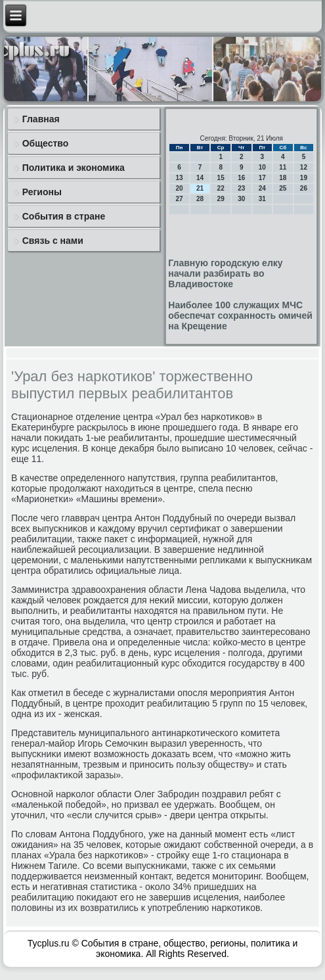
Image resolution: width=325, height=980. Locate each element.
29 (221, 199)
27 (179, 199)
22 (221, 188)
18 (283, 178)
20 (179, 188)
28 (200, 199)
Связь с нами (53, 241)
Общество (46, 143)
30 (241, 199)
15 (221, 178)
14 (200, 178)
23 (241, 188)
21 (200, 188)
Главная (41, 119)
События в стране (64, 216)
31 (262, 199)
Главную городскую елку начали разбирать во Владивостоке (225, 273)
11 (283, 167)
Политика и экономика (74, 168)
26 (304, 188)
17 (262, 178)
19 (304, 178)
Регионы (42, 192)
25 (283, 188)
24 (262, 188)
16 (241, 178)
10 (262, 167)
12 (304, 167)
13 (179, 178)
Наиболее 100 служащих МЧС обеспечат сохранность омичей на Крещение (240, 315)
